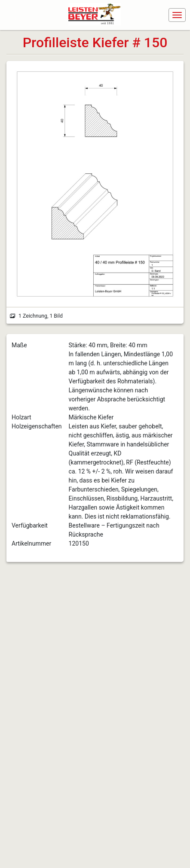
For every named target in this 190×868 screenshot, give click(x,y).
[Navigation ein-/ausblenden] (177, 15)
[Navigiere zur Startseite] (97, 15)
